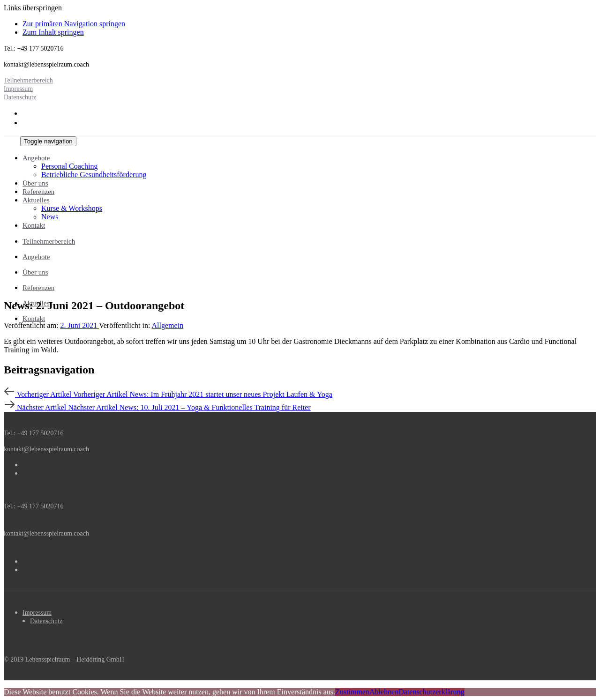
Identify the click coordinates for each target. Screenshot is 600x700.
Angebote (36, 257)
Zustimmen (352, 692)
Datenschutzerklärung (431, 692)
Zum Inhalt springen (53, 32)
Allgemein (168, 325)
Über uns (35, 272)
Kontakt (34, 319)
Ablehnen (384, 692)
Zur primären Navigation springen (74, 24)
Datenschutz (46, 621)
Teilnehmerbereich (49, 241)
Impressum (37, 613)
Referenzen (38, 288)
